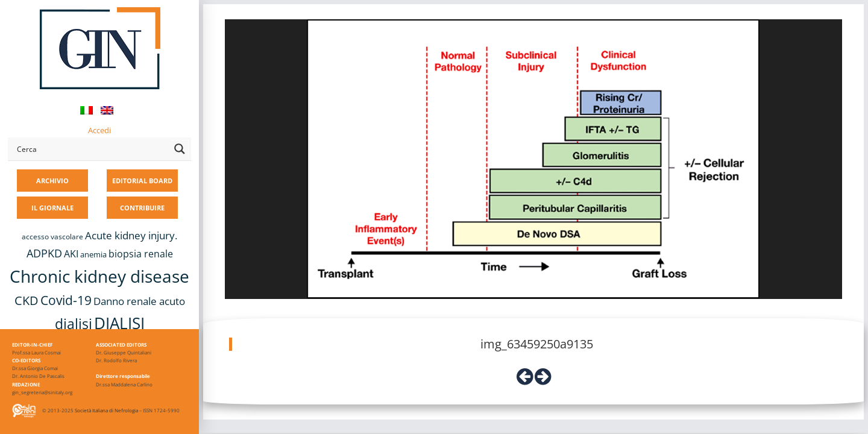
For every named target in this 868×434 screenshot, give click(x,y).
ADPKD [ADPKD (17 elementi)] (44, 253)
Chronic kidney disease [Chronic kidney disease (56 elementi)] (99, 276)
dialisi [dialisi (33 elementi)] (74, 324)
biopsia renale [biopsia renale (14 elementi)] (141, 254)
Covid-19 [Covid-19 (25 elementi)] (66, 300)
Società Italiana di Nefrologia (106, 410)
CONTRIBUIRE (142, 208)
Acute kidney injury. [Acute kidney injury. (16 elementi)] (131, 235)
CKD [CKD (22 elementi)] (27, 300)
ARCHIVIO (52, 181)
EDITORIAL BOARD (142, 181)
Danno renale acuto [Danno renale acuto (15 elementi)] (139, 301)
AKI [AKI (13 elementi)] (71, 254)
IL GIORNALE (52, 208)
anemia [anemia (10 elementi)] (93, 254)
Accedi (99, 130)
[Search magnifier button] (180, 149)
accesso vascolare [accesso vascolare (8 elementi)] (52, 237)
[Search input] (91, 149)
